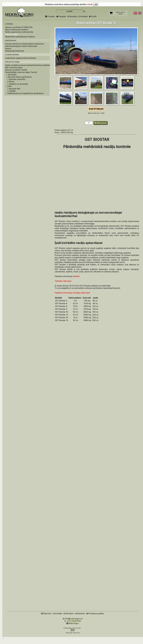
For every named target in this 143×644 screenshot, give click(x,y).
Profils (93, 16)
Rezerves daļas (12, 62)
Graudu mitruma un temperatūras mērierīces (25, 44)
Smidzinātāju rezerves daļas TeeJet (21, 72)
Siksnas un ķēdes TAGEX (16, 70)
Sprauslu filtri (15, 89)
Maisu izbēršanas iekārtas (17, 30)
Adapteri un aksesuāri (18, 84)
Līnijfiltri (12, 91)
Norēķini (72, 16)
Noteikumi (80, 613)
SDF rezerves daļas (14, 67)
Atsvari (8, 48)
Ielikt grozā (100, 123)
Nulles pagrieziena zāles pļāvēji (19, 32)
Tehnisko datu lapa (63, 281)
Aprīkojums (10, 40)
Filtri (10, 86)
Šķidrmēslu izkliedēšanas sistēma (20, 37)
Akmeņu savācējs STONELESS (19, 27)
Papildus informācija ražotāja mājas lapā (72, 293)
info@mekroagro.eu (74, 619)
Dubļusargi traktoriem (15, 51)
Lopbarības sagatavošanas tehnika (21, 58)
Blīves (12, 82)
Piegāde (61, 16)
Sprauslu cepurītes (17, 79)
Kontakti (83, 16)
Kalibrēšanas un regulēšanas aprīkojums (26, 93)
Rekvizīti (46, 613)
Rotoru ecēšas (12, 34)
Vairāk (90, 4)
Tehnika (9, 24)
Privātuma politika (95, 613)
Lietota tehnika (12, 55)
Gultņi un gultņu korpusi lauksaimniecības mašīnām (28, 65)
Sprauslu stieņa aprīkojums (20, 77)
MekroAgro (74, 623)
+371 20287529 (74, 621)
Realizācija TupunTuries (73, 633)
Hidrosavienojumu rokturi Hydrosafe (21, 46)
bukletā (76, 276)
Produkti (50, 16)
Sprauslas (12, 75)
